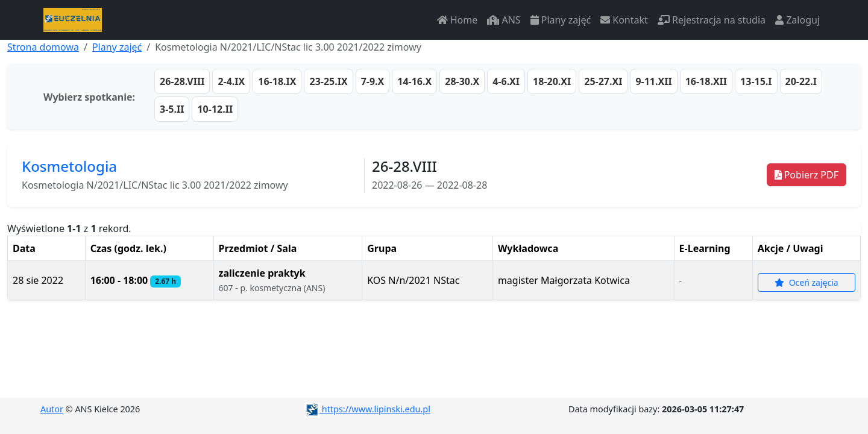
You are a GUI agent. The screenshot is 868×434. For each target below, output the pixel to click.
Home (458, 20)
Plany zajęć (561, 20)
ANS (504, 20)
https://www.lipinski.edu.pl (367, 409)
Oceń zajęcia (807, 282)
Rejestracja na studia (712, 20)
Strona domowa (43, 47)
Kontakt (624, 20)
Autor (52, 409)
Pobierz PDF (807, 175)
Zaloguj (797, 20)
